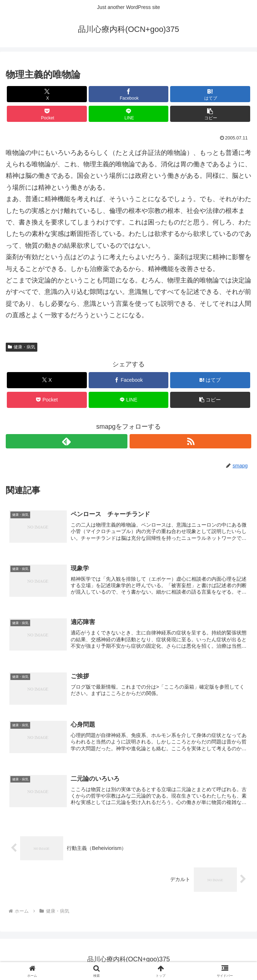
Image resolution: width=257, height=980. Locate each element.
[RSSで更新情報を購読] (190, 441)
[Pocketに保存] (47, 114)
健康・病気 (22, 347)
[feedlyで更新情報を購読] (67, 441)
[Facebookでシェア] (128, 94)
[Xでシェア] (47, 94)
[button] (210, 114)
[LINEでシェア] (128, 114)
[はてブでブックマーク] (210, 94)
